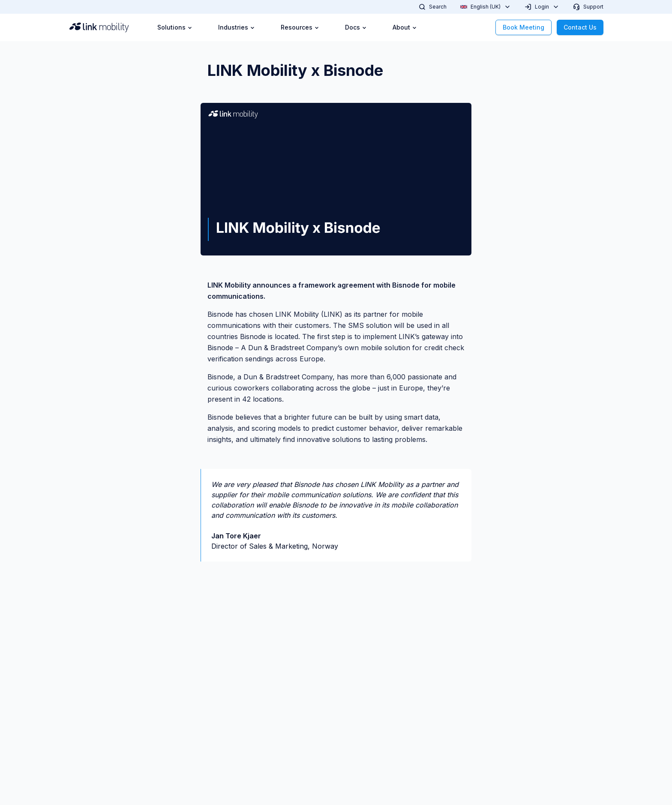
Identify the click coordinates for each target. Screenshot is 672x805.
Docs (356, 27)
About (405, 27)
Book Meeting (523, 27)
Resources (300, 27)
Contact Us (580, 27)
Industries (237, 27)
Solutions (175, 27)
